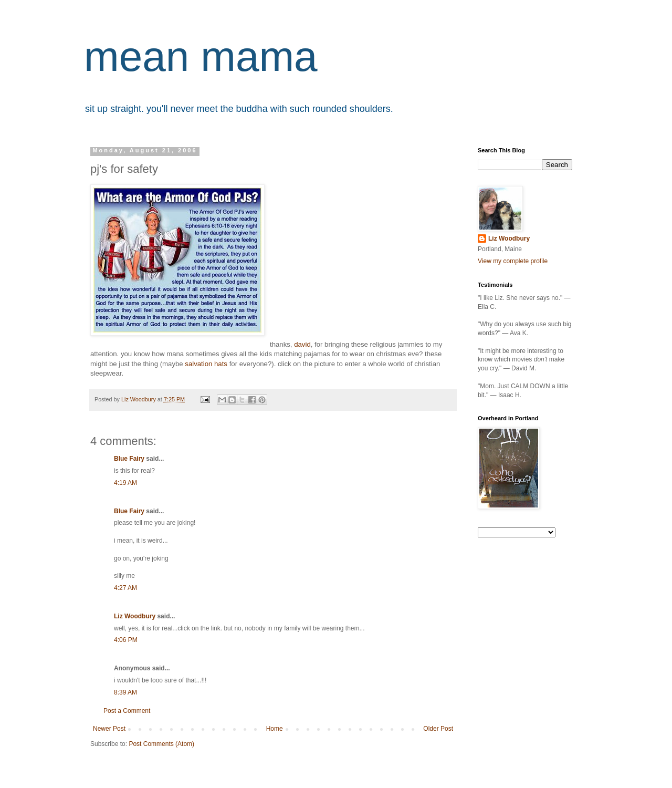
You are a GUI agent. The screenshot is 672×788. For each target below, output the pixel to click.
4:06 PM (126, 640)
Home (275, 729)
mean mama (201, 56)
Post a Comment (127, 711)
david (302, 344)
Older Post (438, 729)
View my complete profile (513, 261)
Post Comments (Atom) (161, 744)
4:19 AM (125, 483)
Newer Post (109, 729)
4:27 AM (125, 588)
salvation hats (206, 364)
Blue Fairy (129, 459)
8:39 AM (125, 692)
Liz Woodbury (135, 616)
